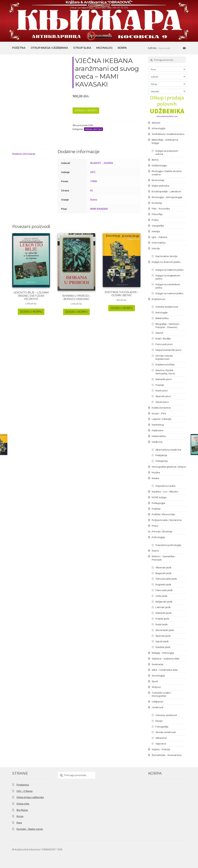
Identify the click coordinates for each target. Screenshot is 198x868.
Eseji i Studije (163, 339)
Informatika (159, 243)
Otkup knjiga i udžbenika (49, 48)
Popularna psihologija (168, 545)
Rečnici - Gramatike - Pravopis (164, 558)
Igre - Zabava (159, 237)
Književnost (158, 299)
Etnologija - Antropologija (167, 197)
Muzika (156, 473)
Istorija (156, 248)
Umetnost (158, 707)
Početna (19, 48)
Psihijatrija (162, 461)
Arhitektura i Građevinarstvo (168, 134)
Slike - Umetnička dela (165, 670)
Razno (155, 551)
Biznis (155, 160)
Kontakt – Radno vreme (30, 829)
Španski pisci (163, 396)
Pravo (155, 526)
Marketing (158, 425)
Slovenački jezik (165, 630)
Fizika (155, 220)
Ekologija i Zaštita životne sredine (167, 173)
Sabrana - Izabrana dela (165, 659)
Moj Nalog (104, 48)
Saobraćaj (157, 664)
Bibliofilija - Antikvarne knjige (165, 141)
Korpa (122, 48)
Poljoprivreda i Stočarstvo (167, 520)
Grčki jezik (161, 596)
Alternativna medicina (168, 450)
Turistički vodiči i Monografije (161, 694)
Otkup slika (82, 48)
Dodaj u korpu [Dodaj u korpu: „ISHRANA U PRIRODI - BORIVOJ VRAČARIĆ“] (76, 312)
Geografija (158, 226)
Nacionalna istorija (166, 256)
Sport (155, 681)
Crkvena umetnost (166, 715)
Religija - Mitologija (163, 653)
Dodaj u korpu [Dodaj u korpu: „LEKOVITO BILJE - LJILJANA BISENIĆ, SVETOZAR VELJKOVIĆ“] (31, 312)
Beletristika (162, 318)
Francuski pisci (164, 344)
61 (91, 190)
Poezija (160, 385)
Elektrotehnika (160, 186)
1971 (93, 172)
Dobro (94, 200)
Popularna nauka (165, 486)
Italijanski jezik (164, 602)
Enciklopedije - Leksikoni (166, 192)
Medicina (157, 442)
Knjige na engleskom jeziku (168, 277)
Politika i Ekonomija (163, 514)
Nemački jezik (163, 613)
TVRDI (94, 181)
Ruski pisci (162, 391)
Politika (156, 509)
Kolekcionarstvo (161, 408)
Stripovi (156, 687)
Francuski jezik (164, 590)
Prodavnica (23, 785)
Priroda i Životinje (93, 129)
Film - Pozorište (161, 209)
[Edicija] (167, 84)
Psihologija (158, 537)
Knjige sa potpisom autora (167, 153)
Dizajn (159, 721)
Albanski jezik (163, 568)
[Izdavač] (167, 77)
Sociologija (158, 676)
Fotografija (162, 727)
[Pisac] (167, 69)
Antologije (161, 313)
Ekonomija (158, 180)
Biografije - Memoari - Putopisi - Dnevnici (168, 326)
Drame (159, 333)
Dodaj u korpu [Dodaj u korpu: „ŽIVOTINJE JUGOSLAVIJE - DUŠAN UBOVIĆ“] (122, 308)
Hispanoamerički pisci (168, 350)
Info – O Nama (24, 791)
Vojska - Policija (161, 749)
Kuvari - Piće (159, 413)
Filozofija (157, 214)
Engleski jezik (163, 585)
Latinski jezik (163, 607)
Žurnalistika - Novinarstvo (167, 755)
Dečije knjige (159, 166)
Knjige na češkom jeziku (169, 270)
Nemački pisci (164, 379)
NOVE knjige (159, 497)
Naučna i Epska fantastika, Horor (165, 372)
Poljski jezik (162, 619)
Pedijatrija (161, 455)
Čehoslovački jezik (166, 579)
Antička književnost (167, 307)
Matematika (159, 436)
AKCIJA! (156, 123)
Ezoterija (157, 203)
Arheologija (158, 128)
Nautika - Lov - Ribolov (165, 492)
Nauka (155, 478)
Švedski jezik (163, 647)
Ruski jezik (162, 624)
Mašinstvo (158, 430)
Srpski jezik (162, 641)
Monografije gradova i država (169, 467)
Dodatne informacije (24, 154)
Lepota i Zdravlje (161, 419)
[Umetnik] (167, 91)
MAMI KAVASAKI (99, 209)
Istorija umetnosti (166, 732)
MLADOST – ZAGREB (102, 163)
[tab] (31, 154)
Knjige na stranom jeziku (166, 262)
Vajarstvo (161, 744)
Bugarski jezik (164, 573)
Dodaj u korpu (86, 110)
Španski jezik (163, 636)
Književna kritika (165, 365)
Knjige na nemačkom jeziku (168, 286)
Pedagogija (158, 503)
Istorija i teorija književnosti (164, 357)
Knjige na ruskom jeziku (169, 293)
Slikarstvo (161, 738)
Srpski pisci (162, 402)
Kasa (19, 823)
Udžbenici (157, 702)
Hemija (156, 231)
